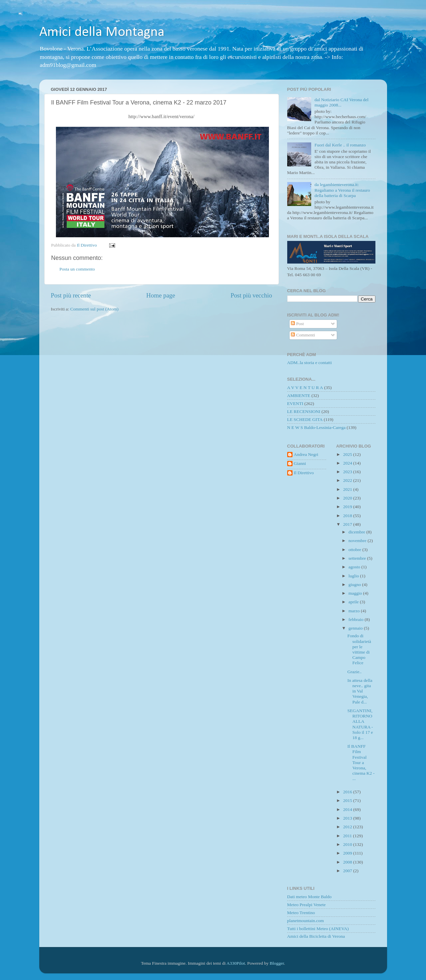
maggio (356, 593)
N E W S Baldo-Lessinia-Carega (317, 427)
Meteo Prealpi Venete (307, 905)
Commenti (303, 335)
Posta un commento (77, 269)
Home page (161, 295)
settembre (358, 558)
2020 (348, 498)
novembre (358, 541)
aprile (354, 602)
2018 (348, 516)
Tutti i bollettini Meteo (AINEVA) (318, 929)
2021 (348, 489)
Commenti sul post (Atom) (94, 309)
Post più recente (71, 295)
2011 (348, 836)
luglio (354, 576)
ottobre (355, 550)
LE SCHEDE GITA (305, 419)
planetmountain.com (306, 921)
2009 (348, 853)
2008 (348, 862)
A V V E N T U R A (305, 388)
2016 (348, 792)
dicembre (357, 532)
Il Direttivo (304, 473)
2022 (348, 480)
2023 (348, 472)
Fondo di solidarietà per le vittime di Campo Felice (359, 649)
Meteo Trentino (301, 913)
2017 (348, 524)
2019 (348, 507)
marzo (355, 611)
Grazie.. (355, 672)
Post (297, 324)
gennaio (356, 628)
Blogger (277, 963)
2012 (348, 827)
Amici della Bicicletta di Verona (316, 936)
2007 (348, 871)
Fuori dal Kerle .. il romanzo (340, 145)
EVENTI (295, 403)
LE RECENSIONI (304, 411)
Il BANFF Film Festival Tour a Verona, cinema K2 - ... (361, 762)
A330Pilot (236, 963)
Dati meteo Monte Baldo (310, 897)
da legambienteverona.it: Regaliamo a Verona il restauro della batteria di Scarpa (342, 190)
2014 (348, 809)
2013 (348, 818)
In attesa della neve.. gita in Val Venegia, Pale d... (360, 691)
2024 (348, 463)
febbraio (356, 619)
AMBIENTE (299, 395)
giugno (355, 585)
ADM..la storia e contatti (310, 363)
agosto (355, 567)
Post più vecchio (251, 295)
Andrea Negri (306, 454)
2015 (348, 800)
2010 (348, 844)
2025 (348, 454)
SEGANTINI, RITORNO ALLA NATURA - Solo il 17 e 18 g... (360, 724)
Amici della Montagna (102, 32)
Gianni (300, 463)
